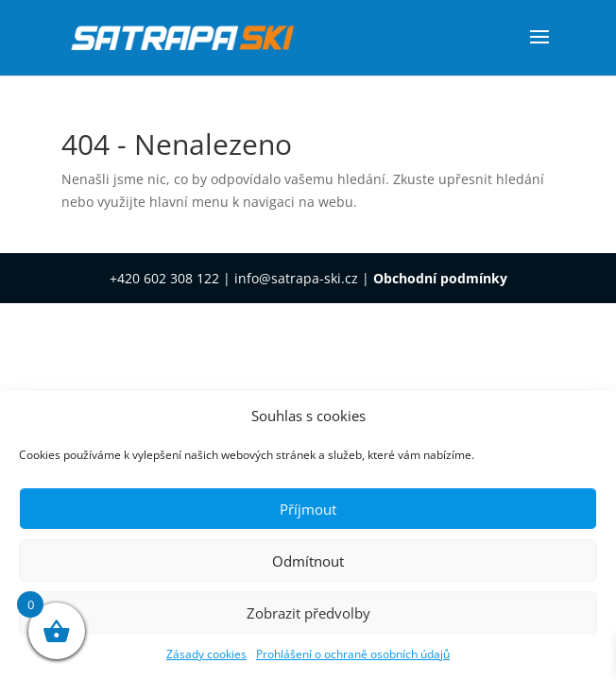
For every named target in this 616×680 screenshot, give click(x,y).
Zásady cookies (206, 654)
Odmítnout (308, 561)
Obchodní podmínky (440, 278)
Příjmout (308, 509)
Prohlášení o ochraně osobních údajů (353, 654)
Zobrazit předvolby (308, 613)
